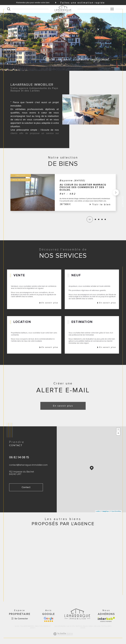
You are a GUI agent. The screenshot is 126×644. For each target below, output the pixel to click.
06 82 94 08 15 (19, 457)
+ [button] (118, 430)
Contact (123, 201)
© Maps (105, 511)
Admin (91, 626)
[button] (116, 192)
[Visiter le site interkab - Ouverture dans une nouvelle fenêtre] (106, 619)
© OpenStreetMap (115, 511)
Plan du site (70, 626)
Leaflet (98, 511)
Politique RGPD (106, 626)
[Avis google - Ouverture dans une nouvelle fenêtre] (49, 619)
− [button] (118, 433)
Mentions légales (81, 626)
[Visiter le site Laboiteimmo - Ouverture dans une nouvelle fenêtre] (63, 637)
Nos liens (97, 626)
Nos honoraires (60, 626)
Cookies (83, 628)
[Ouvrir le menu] (112, 9)
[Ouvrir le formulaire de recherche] (9, 9)
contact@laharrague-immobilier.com (28, 465)
